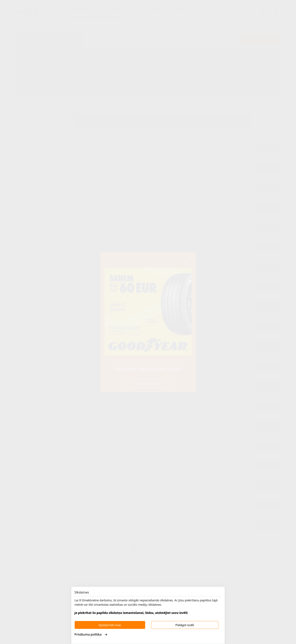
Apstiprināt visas (110, 625)
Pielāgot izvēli (185, 625)
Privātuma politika (91, 634)
